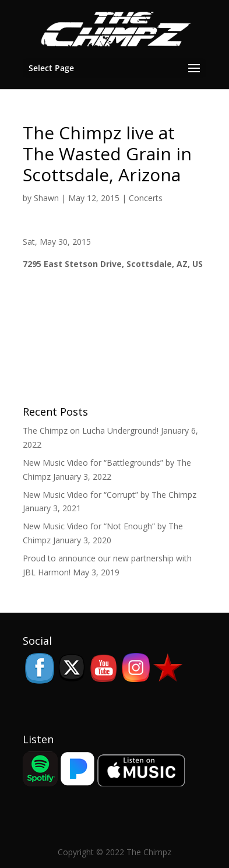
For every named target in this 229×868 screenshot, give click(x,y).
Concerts (146, 198)
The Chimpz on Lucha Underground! (91, 431)
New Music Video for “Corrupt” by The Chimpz (110, 495)
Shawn (46, 198)
